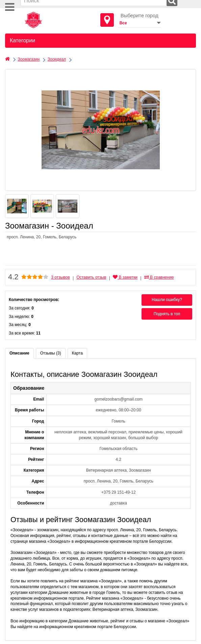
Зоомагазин (29, 59)
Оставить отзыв (91, 277)
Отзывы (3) (51, 353)
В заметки (125, 277)
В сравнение (159, 277)
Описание (19, 353)
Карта (77, 353)
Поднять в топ (167, 314)
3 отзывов (60, 277)
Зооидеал (57, 59)
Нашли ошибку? (167, 300)
